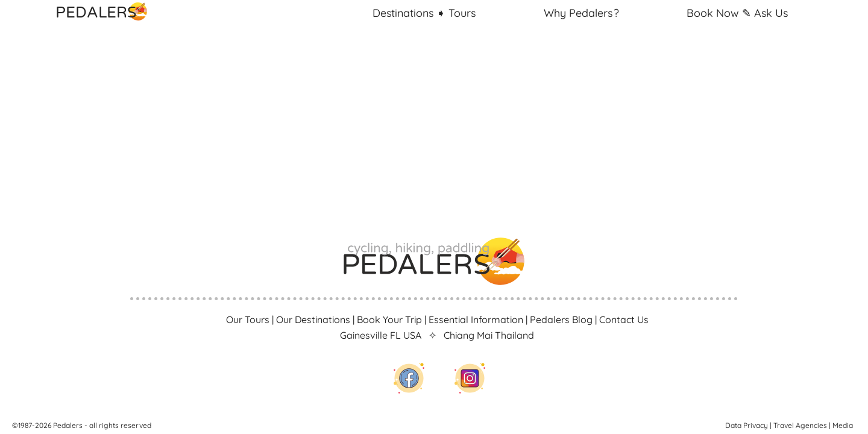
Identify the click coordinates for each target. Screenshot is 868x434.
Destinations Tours (424, 13)
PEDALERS (108, 11)
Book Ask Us (737, 13)
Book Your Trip (389, 319)
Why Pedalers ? (581, 13)
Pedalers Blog (561, 319)
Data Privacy (747, 425)
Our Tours (248, 319)
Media (843, 425)
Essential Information (476, 319)
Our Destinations (313, 319)
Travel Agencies (800, 425)
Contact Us (624, 319)
